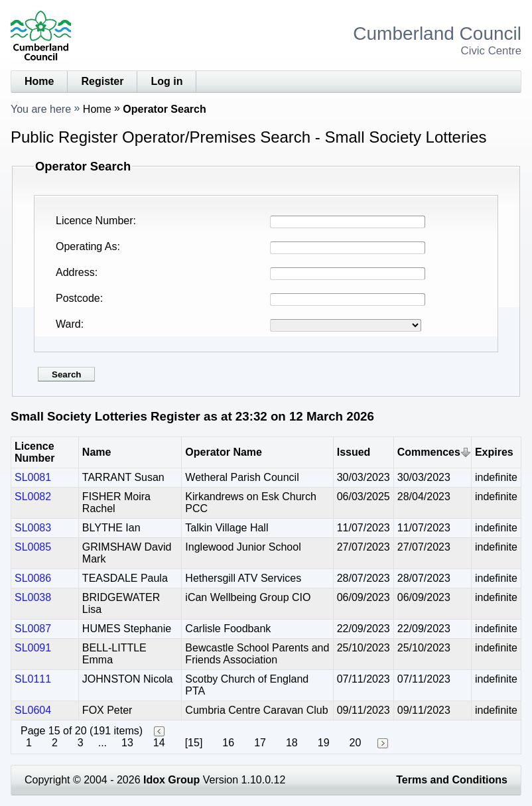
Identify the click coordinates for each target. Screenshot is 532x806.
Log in (166, 81)
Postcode (78, 298)
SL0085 (33, 547)
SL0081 (33, 477)
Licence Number (95, 221)
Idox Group (171, 780)
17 (260, 743)
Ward (68, 324)
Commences (429, 452)
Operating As (87, 246)
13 (127, 743)
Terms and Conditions (452, 780)
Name (97, 452)
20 (356, 743)
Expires (494, 452)
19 (324, 743)
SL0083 (33, 528)
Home (39, 81)
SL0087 (33, 629)
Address (75, 272)
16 (228, 743)
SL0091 (33, 648)
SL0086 (33, 578)
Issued (354, 452)
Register (102, 81)
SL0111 (33, 679)
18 (292, 743)
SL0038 (33, 597)
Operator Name (224, 452)
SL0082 (33, 497)
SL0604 (33, 710)
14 (159, 743)
